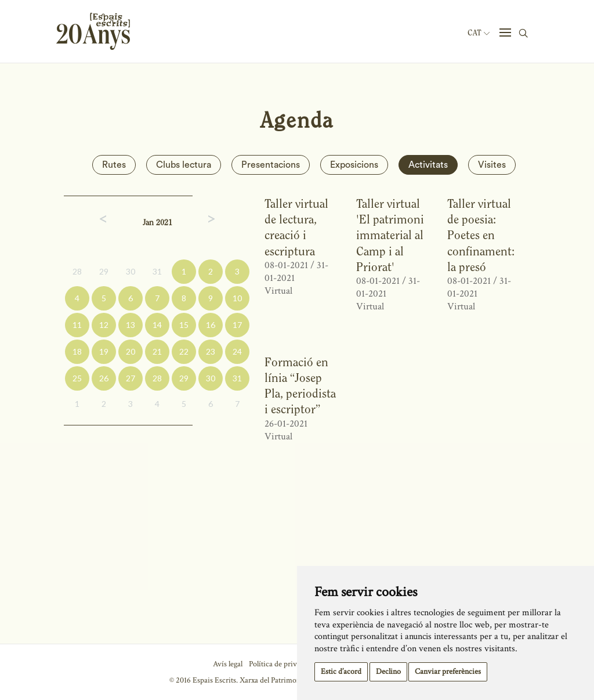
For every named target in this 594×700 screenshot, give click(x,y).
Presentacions (271, 165)
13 (131, 325)
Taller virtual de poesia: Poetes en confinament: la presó (481, 235)
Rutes (114, 165)
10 (237, 298)
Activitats (428, 165)
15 (184, 325)
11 (77, 325)
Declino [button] (388, 672)
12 (104, 325)
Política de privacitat (282, 664)
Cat (479, 33)
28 (77, 271)
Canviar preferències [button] (448, 672)
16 (211, 325)
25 (77, 378)
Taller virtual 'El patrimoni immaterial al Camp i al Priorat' (390, 235)
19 (104, 351)
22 (184, 351)
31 (157, 271)
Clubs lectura (184, 165)
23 (211, 351)
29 (104, 271)
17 (237, 325)
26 (104, 378)
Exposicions (354, 165)
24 (237, 351)
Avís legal (228, 664)
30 (131, 271)
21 (157, 351)
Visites (492, 165)
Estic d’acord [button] (341, 672)
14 (157, 325)
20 (131, 351)
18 (77, 351)
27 (131, 378)
